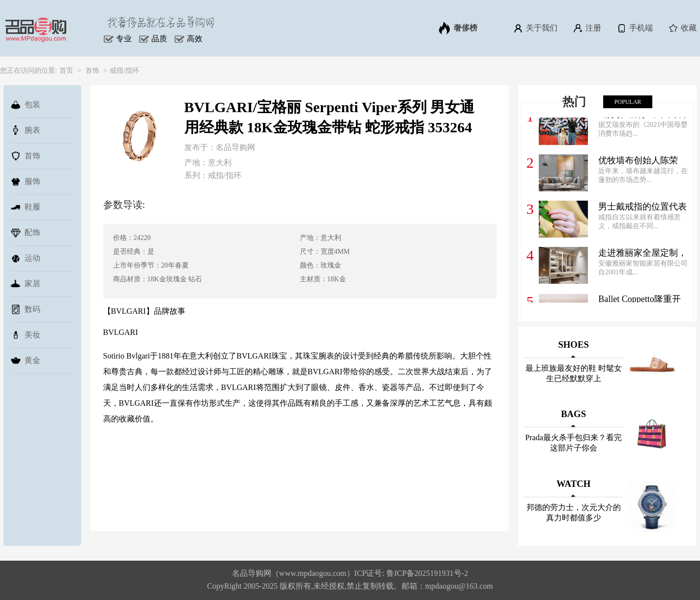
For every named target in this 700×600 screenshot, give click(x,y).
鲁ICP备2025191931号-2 (427, 573)
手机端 (634, 28)
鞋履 (26, 207)
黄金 (26, 360)
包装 (26, 105)
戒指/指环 (124, 71)
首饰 (92, 71)
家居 (26, 284)
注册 (587, 28)
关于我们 (535, 28)
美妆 (26, 335)
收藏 (682, 28)
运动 (26, 258)
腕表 (26, 130)
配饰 (26, 233)
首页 (66, 71)
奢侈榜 (458, 28)
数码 (26, 309)
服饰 (26, 181)
